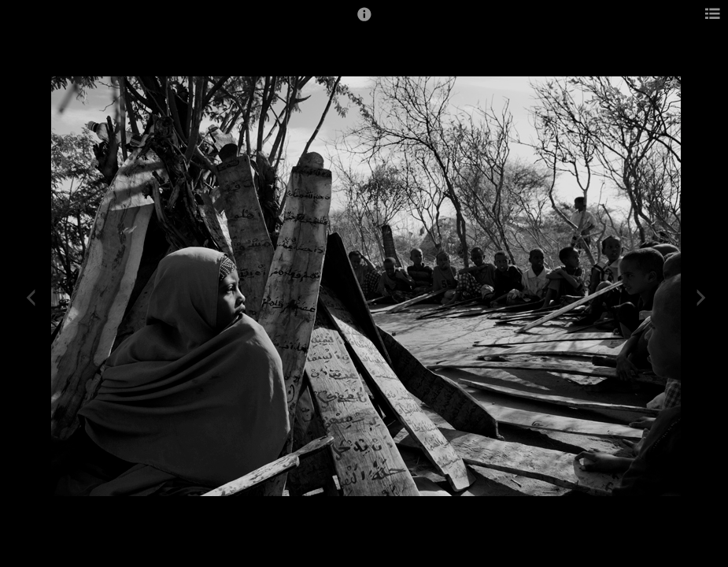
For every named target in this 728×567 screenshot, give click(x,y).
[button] (364, 21)
